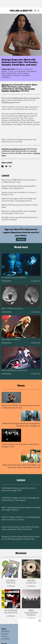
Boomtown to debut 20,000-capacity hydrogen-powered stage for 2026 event (19, 212)
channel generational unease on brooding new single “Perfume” (21, 509)
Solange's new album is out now (14, 149)
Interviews (6, 281)
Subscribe (21, 239)
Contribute (6, 639)
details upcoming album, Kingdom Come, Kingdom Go (19, 187)
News (4, 72)
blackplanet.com (8, 102)
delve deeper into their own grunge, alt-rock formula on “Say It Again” (21, 499)
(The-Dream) (31, 72)
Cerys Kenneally (28, 69)
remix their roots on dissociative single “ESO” (18, 489)
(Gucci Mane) (23, 74)
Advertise (5, 634)
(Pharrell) (6, 77)
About (4, 629)
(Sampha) (17, 75)
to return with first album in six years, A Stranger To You (19, 194)
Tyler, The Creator (27, 89)
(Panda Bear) (7, 75)
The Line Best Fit (21, 11)
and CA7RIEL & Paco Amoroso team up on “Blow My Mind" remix (19, 181)
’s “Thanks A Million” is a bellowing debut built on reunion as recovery (21, 518)
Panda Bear (15, 91)
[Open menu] (39, 11)
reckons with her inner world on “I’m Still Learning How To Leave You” (20, 538)
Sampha (5, 91)
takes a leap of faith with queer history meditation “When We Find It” (20, 528)
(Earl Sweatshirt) (9, 74)
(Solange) (26, 75)
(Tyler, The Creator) (17, 72)
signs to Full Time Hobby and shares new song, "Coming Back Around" (19, 200)
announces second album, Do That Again (20, 206)
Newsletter (6, 631)
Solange (5, 85)
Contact (5, 636)
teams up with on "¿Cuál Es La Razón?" (20, 219)
